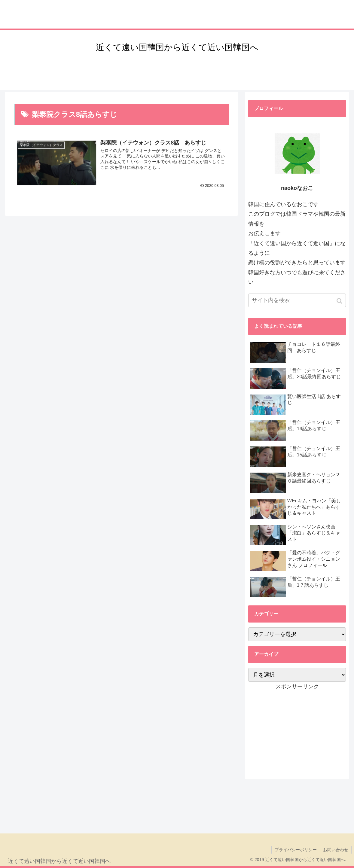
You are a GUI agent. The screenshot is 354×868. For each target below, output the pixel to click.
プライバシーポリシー (296, 850)
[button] (340, 301)
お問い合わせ (336, 850)
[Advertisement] (297, 729)
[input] (297, 300)
